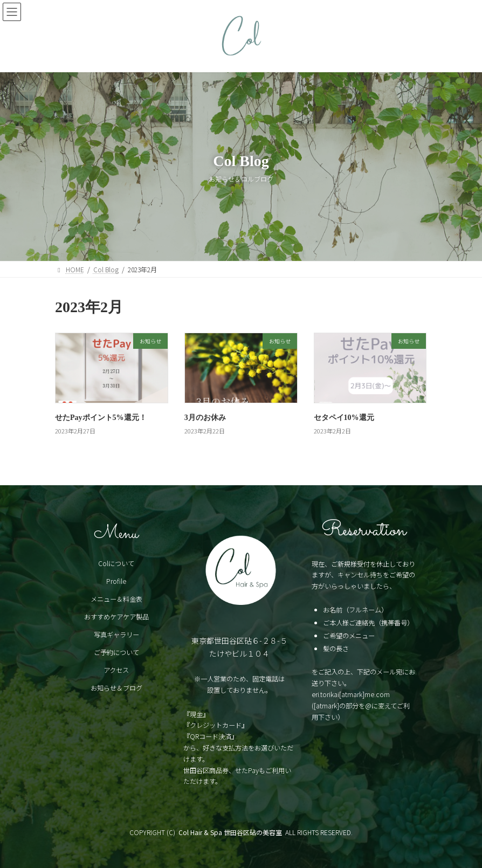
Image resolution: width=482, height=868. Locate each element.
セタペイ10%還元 (344, 418)
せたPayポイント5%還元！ (101, 418)
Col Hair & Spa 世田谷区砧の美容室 (230, 832)
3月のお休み (205, 418)
